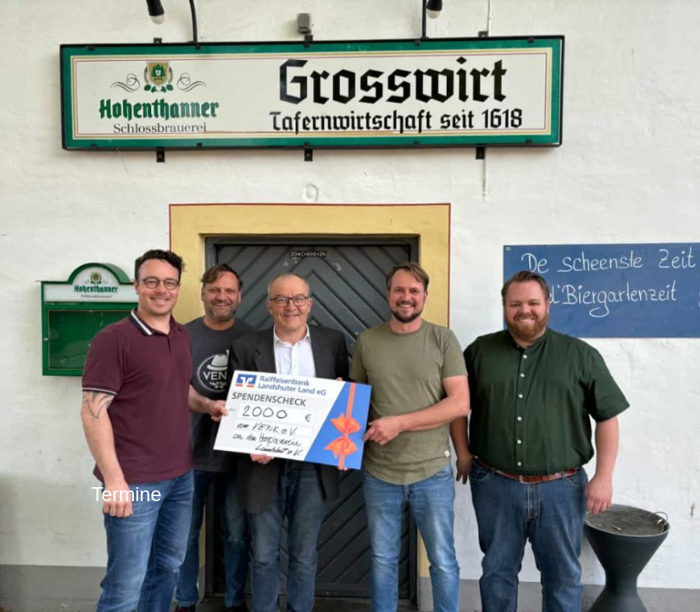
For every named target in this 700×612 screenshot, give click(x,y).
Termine (126, 494)
